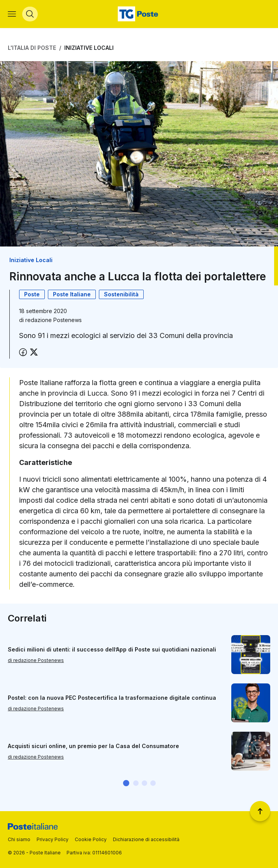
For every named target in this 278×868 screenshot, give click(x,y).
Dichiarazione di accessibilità (146, 839)
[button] (126, 783)
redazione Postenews (54, 320)
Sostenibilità (121, 294)
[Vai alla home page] (139, 14)
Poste (32, 294)
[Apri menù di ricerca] (30, 14)
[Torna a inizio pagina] (260, 811)
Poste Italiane (72, 294)
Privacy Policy (53, 839)
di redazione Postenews (36, 660)
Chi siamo (19, 839)
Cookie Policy (91, 839)
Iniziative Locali (89, 48)
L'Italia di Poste (32, 48)
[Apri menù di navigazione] (12, 14)
